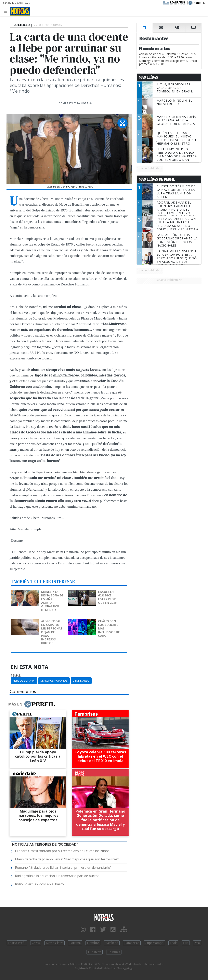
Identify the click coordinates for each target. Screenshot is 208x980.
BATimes (114, 952)
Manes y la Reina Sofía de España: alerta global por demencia (52, 601)
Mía (197, 943)
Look (173, 943)
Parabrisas (132, 943)
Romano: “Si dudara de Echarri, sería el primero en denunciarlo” (63, 867)
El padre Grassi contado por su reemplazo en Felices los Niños (62, 851)
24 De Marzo (81, 681)
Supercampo (154, 943)
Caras (36, 943)
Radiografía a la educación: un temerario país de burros (57, 876)
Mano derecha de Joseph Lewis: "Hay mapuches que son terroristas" (67, 859)
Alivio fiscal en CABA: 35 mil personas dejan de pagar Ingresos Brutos (52, 632)
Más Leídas (148, 77)
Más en (31, 704)
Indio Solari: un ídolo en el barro (39, 884)
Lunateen (95, 952)
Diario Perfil (17, 943)
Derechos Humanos (54, 681)
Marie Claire (55, 943)
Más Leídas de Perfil (157, 179)
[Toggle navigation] (7, 11)
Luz (186, 943)
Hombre (93, 943)
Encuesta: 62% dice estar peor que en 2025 (107, 597)
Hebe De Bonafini (24, 681)
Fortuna (75, 943)
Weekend (112, 943)
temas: (16, 675)
